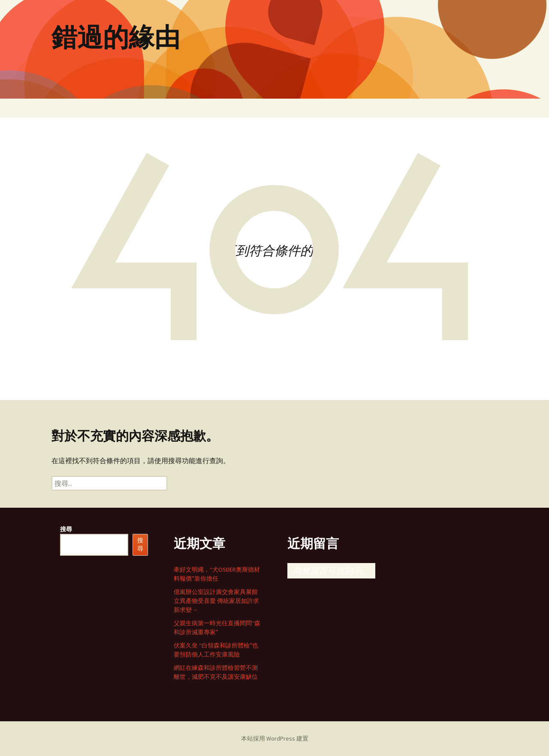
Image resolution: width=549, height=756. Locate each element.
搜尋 (66, 529)
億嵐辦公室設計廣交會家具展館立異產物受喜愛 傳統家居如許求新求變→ (216, 601)
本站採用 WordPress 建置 (275, 738)
